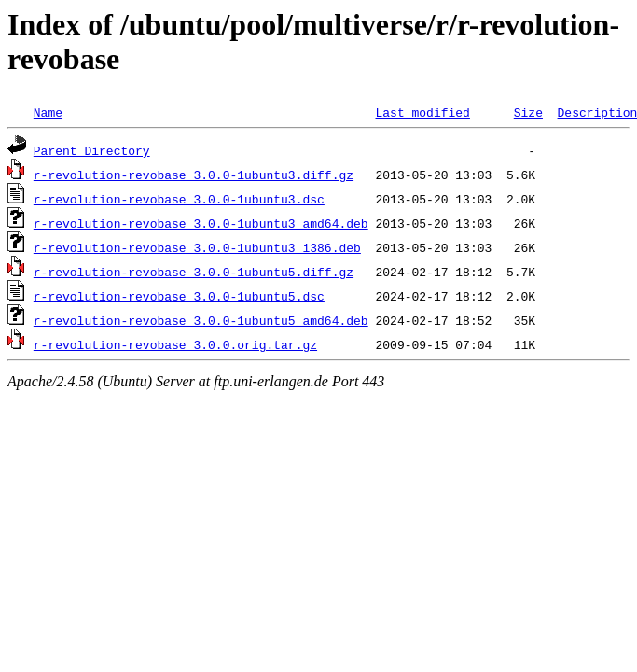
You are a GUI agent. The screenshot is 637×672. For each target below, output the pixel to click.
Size (528, 112)
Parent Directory (92, 150)
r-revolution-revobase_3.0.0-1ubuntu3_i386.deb (197, 247)
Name (48, 112)
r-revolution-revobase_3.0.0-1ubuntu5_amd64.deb (201, 320)
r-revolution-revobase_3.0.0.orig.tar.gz (175, 344)
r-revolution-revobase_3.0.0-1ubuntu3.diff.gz (194, 175)
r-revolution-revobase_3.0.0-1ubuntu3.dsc (179, 199)
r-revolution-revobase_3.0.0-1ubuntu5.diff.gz (194, 272)
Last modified (422, 112)
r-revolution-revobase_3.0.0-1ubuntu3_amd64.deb (201, 223)
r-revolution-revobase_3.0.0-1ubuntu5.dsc (179, 296)
